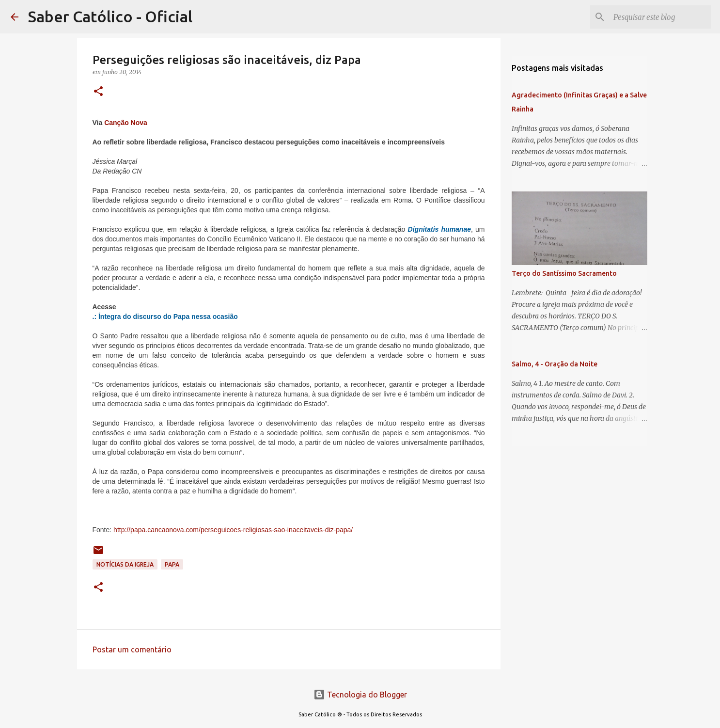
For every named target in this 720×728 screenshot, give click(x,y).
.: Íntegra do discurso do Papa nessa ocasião (165, 317)
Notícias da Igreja (125, 564)
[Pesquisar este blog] (660, 17)
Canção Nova (126, 123)
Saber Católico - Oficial (110, 16)
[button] (98, 92)
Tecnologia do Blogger (360, 695)
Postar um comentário (132, 649)
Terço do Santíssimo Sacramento (564, 273)
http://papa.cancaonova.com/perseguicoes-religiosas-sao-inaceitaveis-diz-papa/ (233, 530)
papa (172, 564)
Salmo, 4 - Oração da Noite (555, 364)
